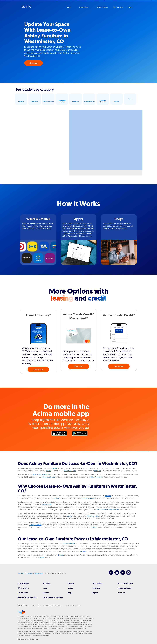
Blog (70, 593)
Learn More (38, 369)
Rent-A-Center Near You (27, 597)
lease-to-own (47, 504)
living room (37, 474)
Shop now (33, 63)
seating (69, 516)
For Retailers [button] (84, 7)
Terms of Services (24, 605)
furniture (97, 471)
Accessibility (98, 583)
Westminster (39, 574)
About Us (46, 583)
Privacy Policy (36, 605)
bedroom (46, 474)
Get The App (118, 7)
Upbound (121, 593)
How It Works (23, 583)
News (45, 588)
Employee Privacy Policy (73, 605)
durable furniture (88, 498)
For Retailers (23, 593)
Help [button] (130, 7)
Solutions (96, 588)
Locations (21, 574)
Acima (26, 7)
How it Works (103, 7)
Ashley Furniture (70, 471)
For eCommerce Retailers (53, 597)
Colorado (29, 574)
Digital (95, 593)
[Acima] (22, 612)
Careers (71, 583)
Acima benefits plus (125, 583)
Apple (60, 434)
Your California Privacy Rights (53, 605)
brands (49, 471)
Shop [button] (69, 7)
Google (81, 434)
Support (46, 593)
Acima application (49, 477)
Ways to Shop (23, 588)
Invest (70, 588)
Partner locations (124, 588)
